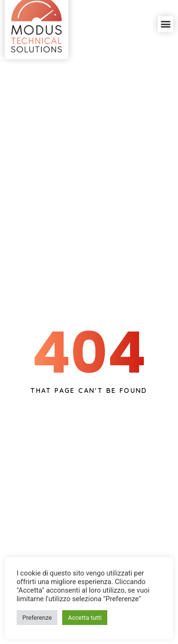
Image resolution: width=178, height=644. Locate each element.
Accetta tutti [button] (85, 618)
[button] (165, 17)
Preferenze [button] (37, 618)
